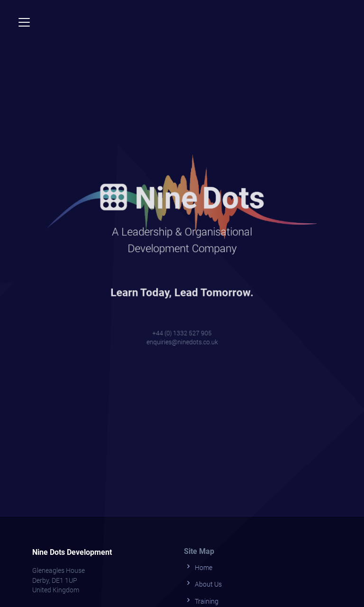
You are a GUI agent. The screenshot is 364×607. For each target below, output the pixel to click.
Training (201, 600)
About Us (203, 583)
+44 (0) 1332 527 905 (182, 329)
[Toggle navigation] (24, 22)
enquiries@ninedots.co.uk (182, 337)
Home (198, 566)
